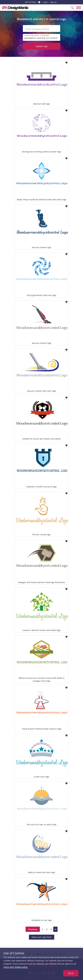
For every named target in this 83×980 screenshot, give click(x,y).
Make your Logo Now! (42, 937)
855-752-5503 (30, 2)
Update (42, 46)
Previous (33, 929)
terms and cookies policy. (16, 967)
